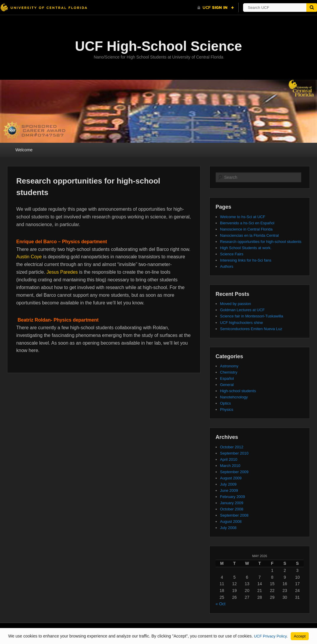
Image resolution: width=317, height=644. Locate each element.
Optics (225, 403)
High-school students (238, 391)
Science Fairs (232, 254)
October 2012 (232, 447)
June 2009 (229, 490)
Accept (300, 636)
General (227, 385)
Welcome (24, 150)
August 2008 (231, 521)
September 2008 (234, 515)
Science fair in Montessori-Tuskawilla (252, 316)
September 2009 (234, 472)
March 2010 (230, 466)
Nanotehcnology (234, 397)
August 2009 (231, 478)
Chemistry (229, 372)
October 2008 (232, 509)
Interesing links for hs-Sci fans (246, 260)
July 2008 (228, 528)
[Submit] (312, 8)
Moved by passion (236, 304)
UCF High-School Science (159, 46)
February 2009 (233, 497)
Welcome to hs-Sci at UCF (243, 217)
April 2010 (229, 459)
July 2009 (228, 484)
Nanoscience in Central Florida (246, 229)
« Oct (220, 604)
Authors (227, 266)
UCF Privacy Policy (270, 636)
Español (227, 378)
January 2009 (232, 503)
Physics (227, 409)
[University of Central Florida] (44, 7)
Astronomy (229, 366)
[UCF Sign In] (216, 8)
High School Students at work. (246, 248)
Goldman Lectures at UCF (242, 310)
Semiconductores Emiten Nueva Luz (251, 329)
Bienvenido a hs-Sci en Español (247, 223)
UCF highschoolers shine (241, 323)
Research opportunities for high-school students (261, 242)
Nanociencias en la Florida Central (249, 235)
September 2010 (234, 453)
